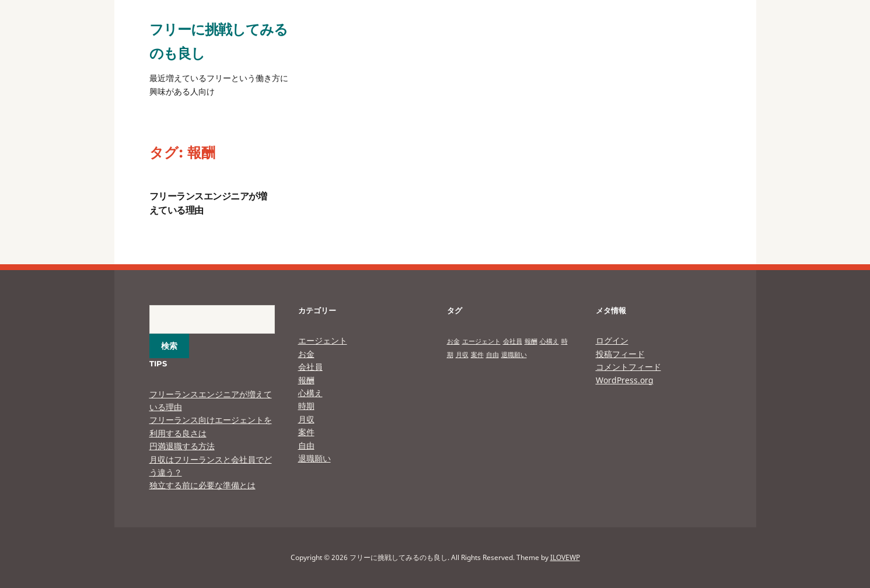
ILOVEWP (565, 557)
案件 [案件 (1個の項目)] (477, 355)
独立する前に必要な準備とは (202, 485)
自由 (306, 445)
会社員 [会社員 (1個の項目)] (513, 341)
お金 (306, 354)
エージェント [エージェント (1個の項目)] (481, 341)
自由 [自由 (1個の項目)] (492, 355)
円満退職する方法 (182, 446)
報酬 (306, 380)
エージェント (323, 340)
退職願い (315, 458)
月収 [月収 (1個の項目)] (462, 355)
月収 (306, 419)
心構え (310, 393)
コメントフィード (628, 367)
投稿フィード (620, 354)
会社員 (310, 367)
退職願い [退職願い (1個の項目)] (514, 355)
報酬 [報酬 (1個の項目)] (531, 341)
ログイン (612, 340)
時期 (306, 406)
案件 (306, 432)
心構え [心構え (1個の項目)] (549, 341)
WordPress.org (625, 380)
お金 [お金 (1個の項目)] (453, 341)
